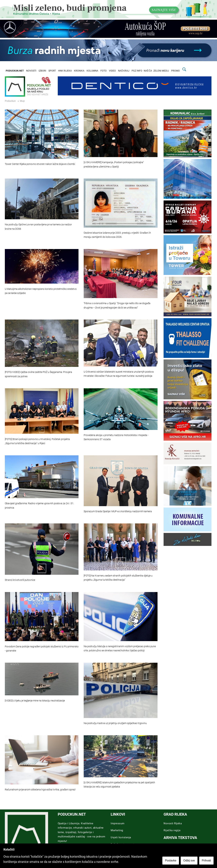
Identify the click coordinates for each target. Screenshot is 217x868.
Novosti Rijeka (173, 823)
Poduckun (10, 101)
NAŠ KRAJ (124, 71)
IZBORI (42, 71)
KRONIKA (79, 71)
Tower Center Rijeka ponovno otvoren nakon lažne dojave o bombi (40, 164)
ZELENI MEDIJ (161, 71)
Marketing (117, 830)
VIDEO (112, 71)
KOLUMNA (92, 71)
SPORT (52, 71)
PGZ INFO (137, 71)
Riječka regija (172, 830)
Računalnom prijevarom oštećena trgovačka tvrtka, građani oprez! (40, 790)
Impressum (118, 823)
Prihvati (206, 860)
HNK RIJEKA (65, 71)
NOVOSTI (31, 71)
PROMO (176, 71)
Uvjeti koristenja (121, 837)
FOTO (104, 71)
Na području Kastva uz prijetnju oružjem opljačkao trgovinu (115, 723)
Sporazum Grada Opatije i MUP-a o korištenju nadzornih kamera (118, 511)
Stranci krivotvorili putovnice (20, 580)
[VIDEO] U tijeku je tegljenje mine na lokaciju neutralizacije (35, 701)
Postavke (171, 860)
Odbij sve (189, 860)
